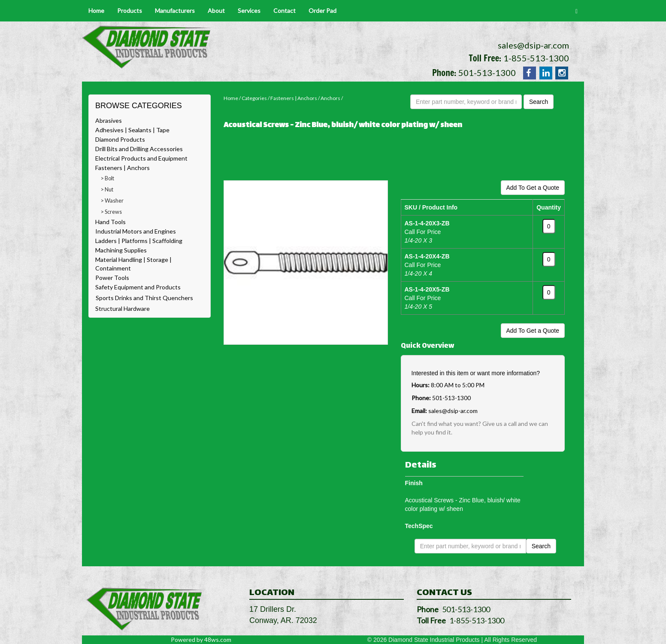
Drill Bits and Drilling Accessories (139, 149)
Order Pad (322, 11)
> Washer (112, 201)
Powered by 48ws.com (201, 639)
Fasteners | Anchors (123, 168)
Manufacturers (175, 11)
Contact (285, 11)
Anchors (330, 98)
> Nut (107, 190)
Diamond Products (120, 139)
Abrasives (109, 120)
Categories (254, 98)
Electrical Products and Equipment (141, 158)
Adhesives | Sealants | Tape (132, 130)
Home (96, 11)
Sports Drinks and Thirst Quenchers (144, 298)
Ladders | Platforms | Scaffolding (139, 241)
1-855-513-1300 (536, 58)
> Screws (111, 212)
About (216, 11)
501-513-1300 (487, 73)
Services (249, 11)
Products (130, 11)
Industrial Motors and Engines (136, 231)
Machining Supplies (121, 250)
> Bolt (107, 178)
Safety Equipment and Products (138, 287)
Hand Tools (110, 222)
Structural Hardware (123, 308)
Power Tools (112, 278)
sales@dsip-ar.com (533, 45)
